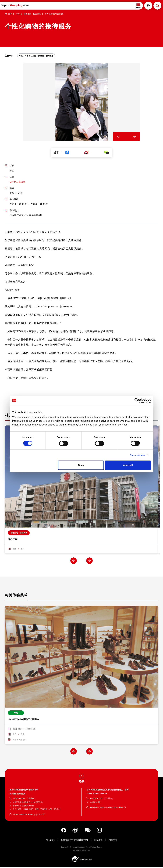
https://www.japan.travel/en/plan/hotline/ (106, 808)
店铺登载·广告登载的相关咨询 (74, 840)
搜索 (18, 14)
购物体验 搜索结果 (32, 14)
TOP (10, 14)
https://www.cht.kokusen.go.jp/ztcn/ (28, 815)
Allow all (128, 465)
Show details (137, 455)
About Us (50, 840)
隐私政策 (98, 840)
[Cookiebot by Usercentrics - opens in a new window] (137, 400)
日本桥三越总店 (17, 182)
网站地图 (113, 840)
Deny (81, 465)
